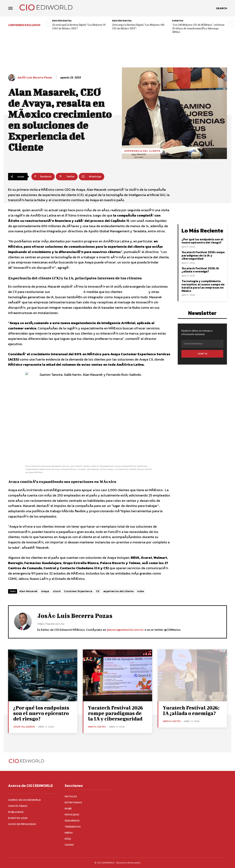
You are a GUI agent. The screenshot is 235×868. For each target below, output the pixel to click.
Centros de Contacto (66, 292)
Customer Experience (78, 591)
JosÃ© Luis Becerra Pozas (35, 77)
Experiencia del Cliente (142, 151)
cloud (57, 591)
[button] (222, 8)
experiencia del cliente (119, 591)
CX (98, 591)
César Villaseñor (24, 727)
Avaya (45, 591)
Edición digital (62, 21)
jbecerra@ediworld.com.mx (125, 630)
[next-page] (231, 24)
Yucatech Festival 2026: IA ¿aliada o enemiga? (200, 270)
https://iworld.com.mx (51, 624)
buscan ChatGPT (135, 292)
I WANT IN (202, 354)
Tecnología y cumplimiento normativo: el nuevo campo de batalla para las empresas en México (203, 286)
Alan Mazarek (28, 591)
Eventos (178, 21)
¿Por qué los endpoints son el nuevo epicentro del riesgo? (203, 241)
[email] (202, 344)
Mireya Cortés (97, 727)
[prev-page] (48, 24)
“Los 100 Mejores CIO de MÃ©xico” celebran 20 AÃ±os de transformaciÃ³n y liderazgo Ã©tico (198, 28)
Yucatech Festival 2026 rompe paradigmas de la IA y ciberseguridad (203, 255)
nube (140, 591)
